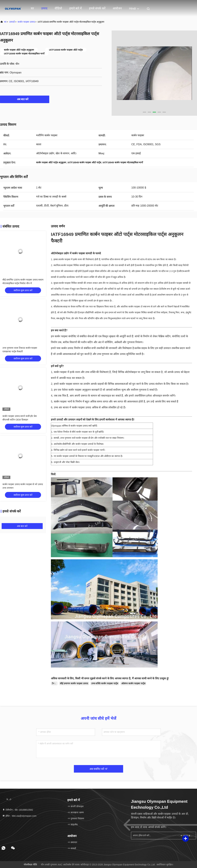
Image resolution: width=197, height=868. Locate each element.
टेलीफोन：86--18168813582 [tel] (18, 810)
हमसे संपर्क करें (97, 8)
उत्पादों (12, 22)
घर (32, 8)
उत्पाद (44, 8)
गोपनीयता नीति (30, 865)
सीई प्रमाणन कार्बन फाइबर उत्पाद (74, 683)
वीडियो (58, 8)
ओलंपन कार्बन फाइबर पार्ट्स (133, 683)
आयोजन (117, 8)
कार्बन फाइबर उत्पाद (26, 22)
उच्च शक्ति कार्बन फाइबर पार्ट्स (105, 683)
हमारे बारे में (76, 8)
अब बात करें (25, 99)
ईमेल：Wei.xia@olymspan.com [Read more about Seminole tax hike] (19, 816)
